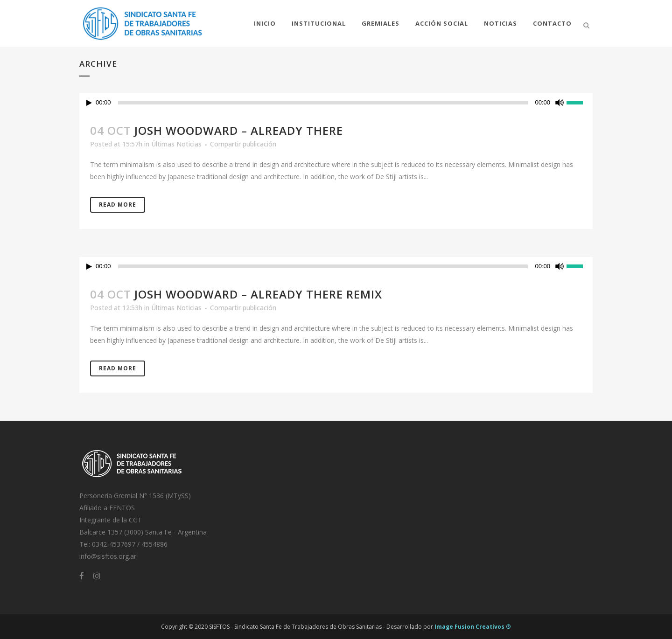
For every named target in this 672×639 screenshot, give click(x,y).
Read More (118, 205)
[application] (336, 103)
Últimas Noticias (176, 144)
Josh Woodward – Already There (239, 130)
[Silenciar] (560, 103)
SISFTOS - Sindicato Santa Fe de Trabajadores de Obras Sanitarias (295, 627)
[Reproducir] (89, 103)
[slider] (323, 103)
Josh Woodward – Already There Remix (258, 294)
